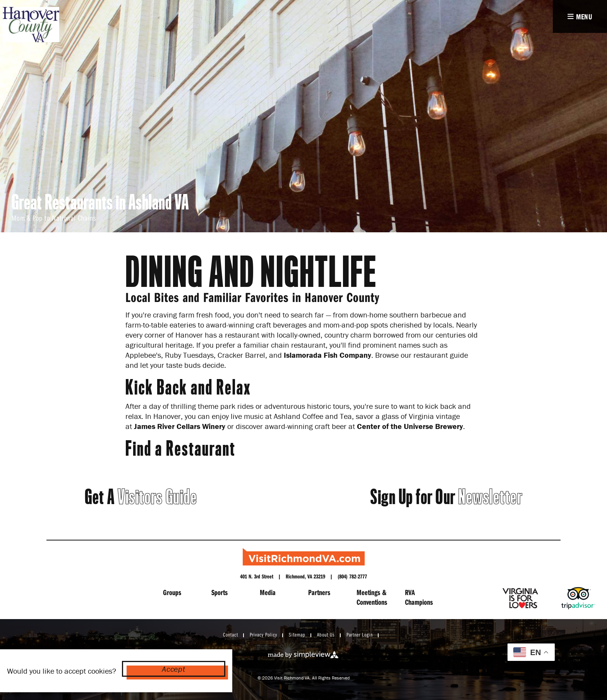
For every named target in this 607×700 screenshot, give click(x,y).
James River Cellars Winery (180, 426)
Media (268, 592)
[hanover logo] (31, 25)
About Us (326, 635)
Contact (231, 635)
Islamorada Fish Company (328, 355)
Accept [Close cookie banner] (173, 669)
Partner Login (360, 635)
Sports (219, 592)
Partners (319, 592)
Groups (172, 592)
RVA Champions (419, 597)
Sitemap (297, 635)
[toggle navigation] (580, 16)
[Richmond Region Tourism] (304, 557)
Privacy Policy (263, 635)
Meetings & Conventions (372, 597)
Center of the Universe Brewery (410, 426)
